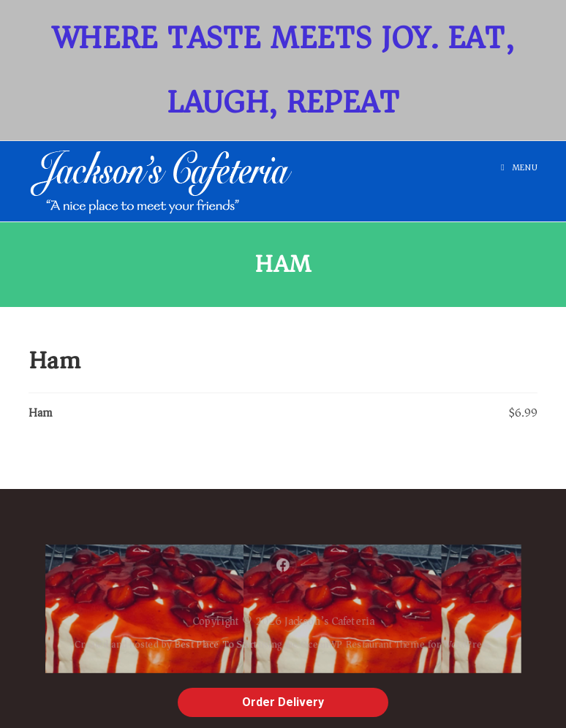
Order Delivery (283, 702)
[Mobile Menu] (519, 168)
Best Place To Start (210, 647)
